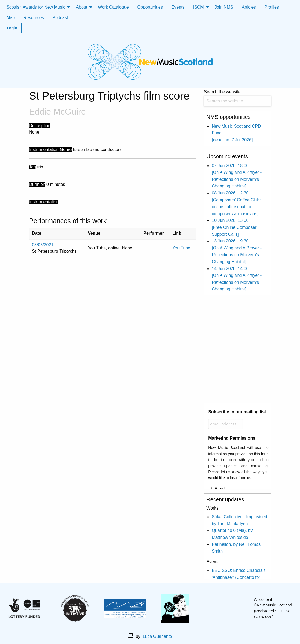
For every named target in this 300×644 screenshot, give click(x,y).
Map (11, 18)
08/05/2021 (43, 245)
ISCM (199, 7)
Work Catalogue (113, 7)
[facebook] (221, 608)
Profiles (272, 7)
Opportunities (150, 7)
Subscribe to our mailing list (237, 412)
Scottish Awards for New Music (36, 7)
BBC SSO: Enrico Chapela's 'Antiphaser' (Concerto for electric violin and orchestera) (240, 577)
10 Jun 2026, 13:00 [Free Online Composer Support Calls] (234, 227)
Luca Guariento (157, 636)
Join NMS (224, 7)
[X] (229, 608)
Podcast (60, 18)
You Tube (181, 248)
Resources (34, 18)
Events (178, 7)
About (82, 7)
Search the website (237, 98)
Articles (249, 7)
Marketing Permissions (232, 438)
